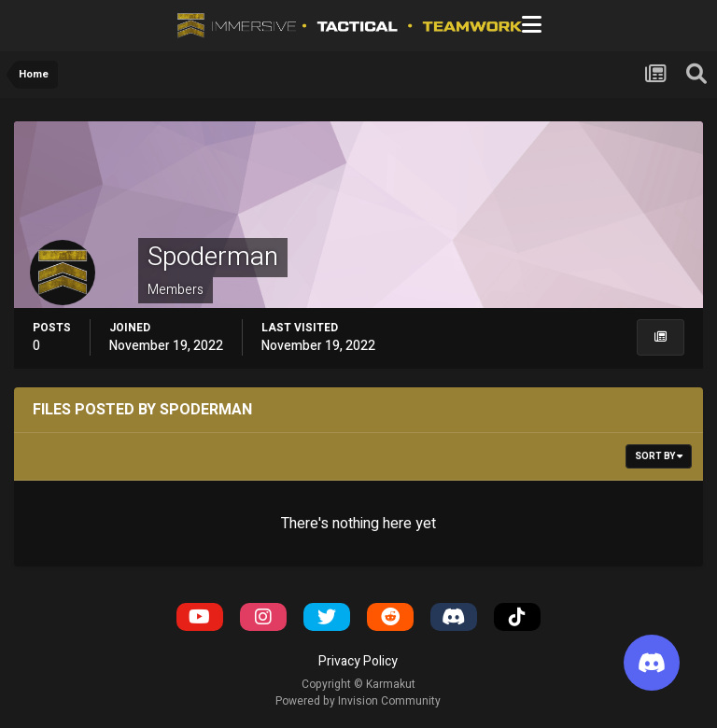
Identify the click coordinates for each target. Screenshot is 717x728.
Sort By (659, 456)
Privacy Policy (358, 661)
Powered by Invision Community (358, 701)
